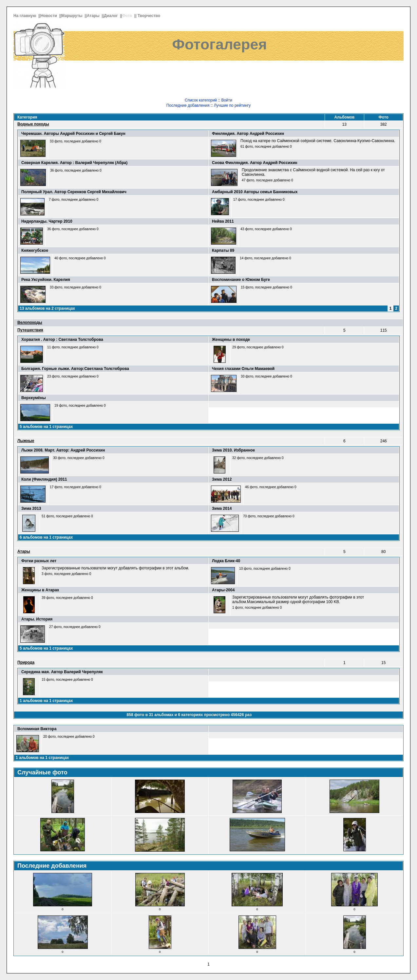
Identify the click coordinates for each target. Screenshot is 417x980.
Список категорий (201, 100)
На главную (25, 16)
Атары (94, 16)
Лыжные (26, 441)
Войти (227, 100)
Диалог (111, 16)
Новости (49, 16)
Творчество (149, 16)
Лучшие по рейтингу (232, 105)
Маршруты (72, 16)
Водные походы (33, 124)
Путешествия (30, 330)
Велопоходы (30, 323)
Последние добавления (188, 105)
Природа (26, 662)
